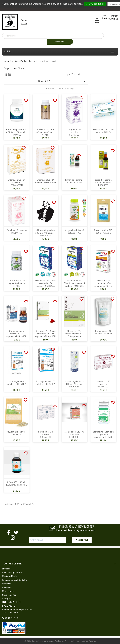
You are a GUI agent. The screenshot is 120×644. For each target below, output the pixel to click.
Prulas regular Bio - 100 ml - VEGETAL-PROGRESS (75, 384)
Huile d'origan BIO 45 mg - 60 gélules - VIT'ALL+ (17, 283)
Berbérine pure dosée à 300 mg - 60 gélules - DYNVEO (17, 132)
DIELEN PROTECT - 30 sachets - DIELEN (103, 131)
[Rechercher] (53, 36)
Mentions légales (10, 576)
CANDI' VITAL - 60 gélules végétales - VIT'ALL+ (46, 132)
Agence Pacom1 (89, 641)
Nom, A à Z (62, 81)
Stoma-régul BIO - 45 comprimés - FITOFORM (75, 434)
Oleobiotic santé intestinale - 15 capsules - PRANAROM (17, 334)
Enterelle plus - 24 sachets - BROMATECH (46, 181)
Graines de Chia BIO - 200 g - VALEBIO (103, 232)
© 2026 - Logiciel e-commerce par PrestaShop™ (46, 641)
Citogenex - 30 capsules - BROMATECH (75, 132)
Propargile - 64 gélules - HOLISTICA (17, 383)
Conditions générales (12, 572)
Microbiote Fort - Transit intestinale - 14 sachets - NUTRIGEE (75, 283)
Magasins (6, 584)
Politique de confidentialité (15, 580)
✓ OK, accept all (95, 4)
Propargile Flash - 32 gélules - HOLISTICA (46, 383)
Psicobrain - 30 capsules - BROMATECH (103, 384)
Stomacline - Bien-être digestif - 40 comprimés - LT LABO (103, 434)
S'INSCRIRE (82, 540)
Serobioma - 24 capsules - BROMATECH (46, 434)
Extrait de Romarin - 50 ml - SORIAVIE (74, 181)
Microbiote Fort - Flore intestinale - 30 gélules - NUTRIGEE (46, 283)
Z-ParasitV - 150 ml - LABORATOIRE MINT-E (17, 484)
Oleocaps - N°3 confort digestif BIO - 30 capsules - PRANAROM (75, 335)
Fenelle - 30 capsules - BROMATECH (17, 232)
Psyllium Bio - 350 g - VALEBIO (17, 433)
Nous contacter (9, 595)
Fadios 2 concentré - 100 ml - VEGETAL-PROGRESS (103, 183)
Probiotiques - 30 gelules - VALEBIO (103, 332)
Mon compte (8, 591)
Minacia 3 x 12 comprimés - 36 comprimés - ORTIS (103, 283)
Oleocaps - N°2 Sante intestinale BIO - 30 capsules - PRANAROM (46, 334)
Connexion (7, 587)
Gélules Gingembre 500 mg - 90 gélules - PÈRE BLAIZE (46, 233)
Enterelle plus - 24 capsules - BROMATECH (17, 183)
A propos (6, 599)
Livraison (6, 569)
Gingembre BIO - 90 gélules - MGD (75, 232)
